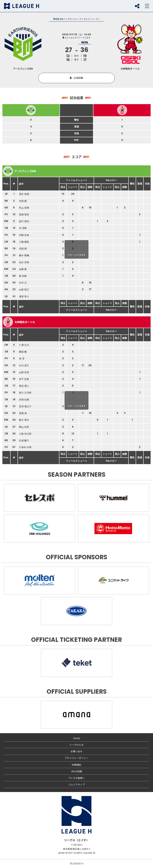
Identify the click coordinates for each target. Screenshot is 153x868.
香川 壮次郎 (25, 393)
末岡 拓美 (24, 399)
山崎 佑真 (24, 372)
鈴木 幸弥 (24, 420)
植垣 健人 (24, 386)
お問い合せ (76, 751)
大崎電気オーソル (19, 322)
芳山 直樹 (24, 208)
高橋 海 (23, 413)
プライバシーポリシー (76, 758)
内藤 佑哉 (24, 235)
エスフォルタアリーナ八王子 (77, 38)
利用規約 (76, 765)
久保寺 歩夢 (25, 447)
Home (77, 738)
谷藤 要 (23, 269)
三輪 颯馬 (24, 242)
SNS (137, 6)
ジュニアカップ (77, 784)
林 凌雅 (23, 228)
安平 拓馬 (24, 379)
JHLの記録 (76, 771)
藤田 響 (23, 352)
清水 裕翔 (24, 194)
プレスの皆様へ (76, 778)
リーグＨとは (76, 745)
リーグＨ (22, 6)
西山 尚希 (24, 427)
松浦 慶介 (24, 440)
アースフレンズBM (20, 171)
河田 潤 (23, 249)
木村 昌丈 (24, 365)
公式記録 (78, 78)
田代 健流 (24, 221)
